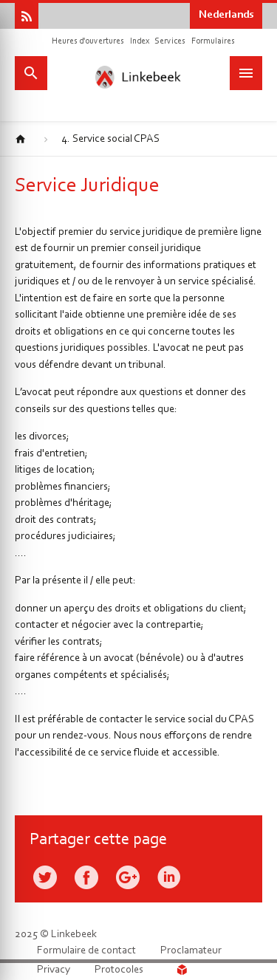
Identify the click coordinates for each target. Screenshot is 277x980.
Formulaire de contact (86, 951)
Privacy (54, 970)
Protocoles (119, 970)
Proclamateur (191, 951)
